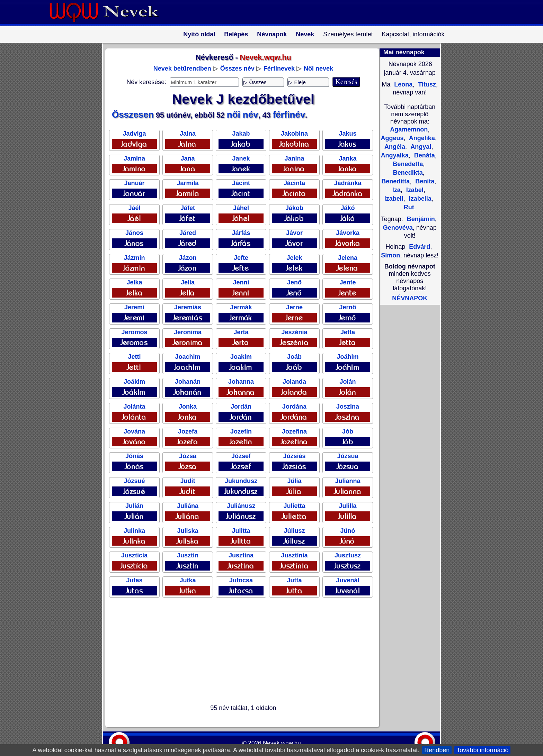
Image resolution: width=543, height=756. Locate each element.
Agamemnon (409, 129)
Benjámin (421, 219)
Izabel (414, 190)
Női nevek (318, 69)
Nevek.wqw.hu (282, 743)
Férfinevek (279, 69)
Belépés (236, 34)
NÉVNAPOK (410, 298)
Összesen (133, 115)
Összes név (237, 69)
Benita (424, 181)
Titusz (426, 84)
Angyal (420, 147)
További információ (482, 750)
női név (243, 115)
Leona (402, 84)
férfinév (289, 115)
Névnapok (272, 34)
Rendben (437, 750)
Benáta (424, 155)
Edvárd (420, 247)
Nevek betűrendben (182, 69)
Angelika (421, 138)
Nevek (305, 34)
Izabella (419, 199)
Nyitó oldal (199, 34)
